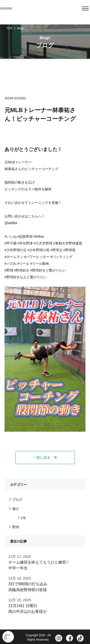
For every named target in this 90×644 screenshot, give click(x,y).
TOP (9, 28)
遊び (16, 509)
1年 (24, 518)
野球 (16, 527)
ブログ (17, 500)
